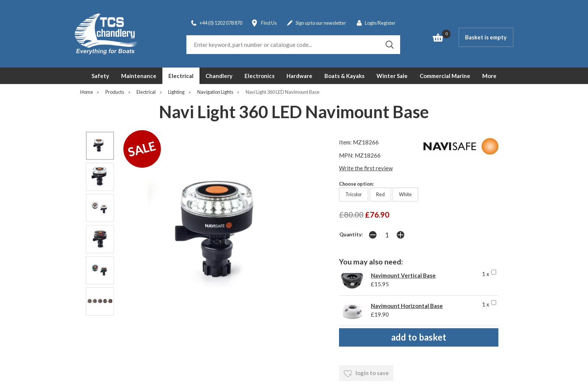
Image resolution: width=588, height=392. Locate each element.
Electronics (259, 76)
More (489, 76)
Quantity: (351, 234)
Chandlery (219, 76)
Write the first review (366, 168)
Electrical (181, 76)
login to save (366, 374)
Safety (100, 76)
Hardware (299, 76)
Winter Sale (392, 76)
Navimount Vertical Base (403, 275)
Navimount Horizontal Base (407, 306)
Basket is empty (486, 37)
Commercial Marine (445, 76)
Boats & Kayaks (344, 76)
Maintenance (139, 76)
